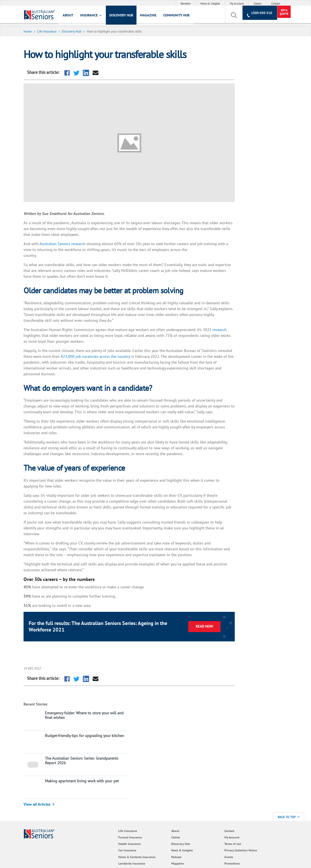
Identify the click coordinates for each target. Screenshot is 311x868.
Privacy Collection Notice (171, 756)
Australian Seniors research (68, 231)
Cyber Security (164, 775)
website (111, 822)
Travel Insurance (83, 787)
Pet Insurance (81, 780)
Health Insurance (83, 749)
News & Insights (210, 4)
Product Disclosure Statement (249, 818)
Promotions (162, 769)
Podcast (119, 762)
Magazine (154, 17)
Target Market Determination (69, 822)
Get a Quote (270, 17)
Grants (159, 762)
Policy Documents (125, 782)
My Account (237, 4)
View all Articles (237, 152)
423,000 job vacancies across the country (133, 355)
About (74, 17)
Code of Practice (165, 782)
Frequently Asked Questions (125, 791)
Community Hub (182, 17)
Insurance (97, 17)
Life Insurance (82, 736)
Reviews (186, 4)
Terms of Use (94, 818)
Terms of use (163, 749)
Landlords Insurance (86, 773)
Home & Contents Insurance (84, 765)
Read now (184, 649)
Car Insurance (81, 756)
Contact (276, 4)
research (36, 334)
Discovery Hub (127, 17)
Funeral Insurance (84, 743)
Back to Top (289, 722)
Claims (257, 4)
